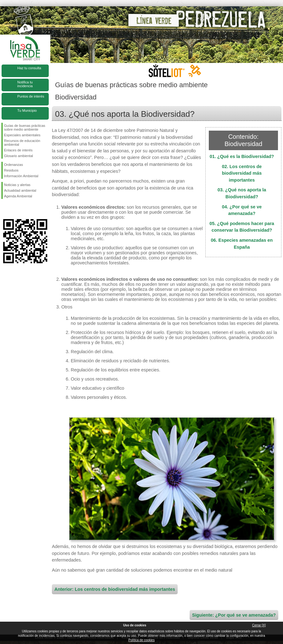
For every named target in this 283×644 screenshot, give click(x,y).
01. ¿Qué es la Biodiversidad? (242, 156)
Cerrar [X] (259, 625)
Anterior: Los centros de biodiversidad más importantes (115, 589)
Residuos (11, 170)
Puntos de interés (31, 96)
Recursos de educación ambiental (22, 143)
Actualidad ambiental (20, 190)
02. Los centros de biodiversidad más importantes (242, 173)
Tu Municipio (27, 110)
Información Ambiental (21, 176)
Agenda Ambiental (18, 196)
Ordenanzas (14, 165)
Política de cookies (141, 640)
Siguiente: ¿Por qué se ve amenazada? (234, 615)
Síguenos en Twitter (16, 209)
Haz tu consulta (29, 68)
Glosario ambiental (19, 156)
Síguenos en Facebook (5, 209)
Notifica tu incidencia (25, 84)
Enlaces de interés (18, 150)
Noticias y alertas (17, 185)
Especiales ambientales (22, 135)
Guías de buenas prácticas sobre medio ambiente (25, 127)
